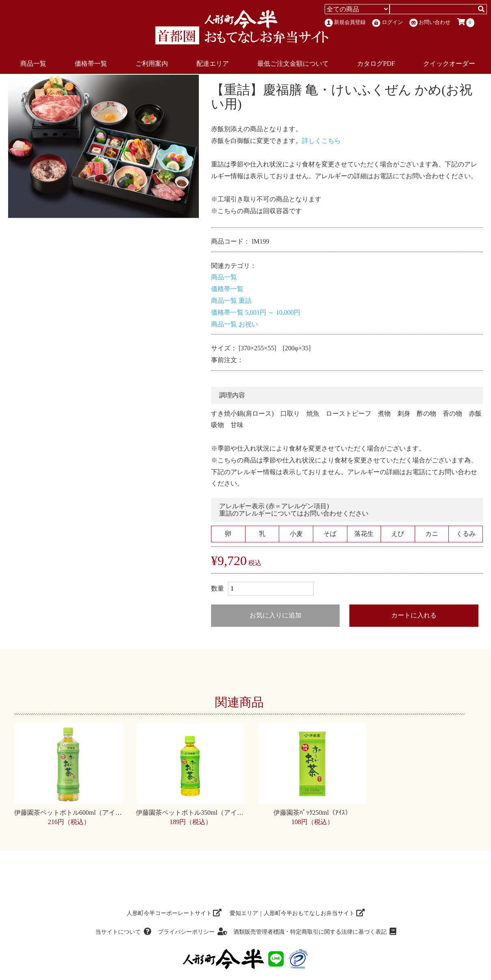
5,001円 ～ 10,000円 (273, 312)
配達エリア (213, 64)
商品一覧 (33, 64)
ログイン (387, 23)
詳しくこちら (321, 141)
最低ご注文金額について (293, 64)
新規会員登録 (345, 23)
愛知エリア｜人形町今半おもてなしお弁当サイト (297, 913)
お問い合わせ (430, 23)
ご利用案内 (152, 64)
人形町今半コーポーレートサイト (174, 913)
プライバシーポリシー (192, 932)
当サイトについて (123, 932)
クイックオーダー (449, 64)
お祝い (248, 324)
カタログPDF (376, 64)
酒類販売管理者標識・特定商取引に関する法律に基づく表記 (315, 932)
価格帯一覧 (91, 64)
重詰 (245, 301)
